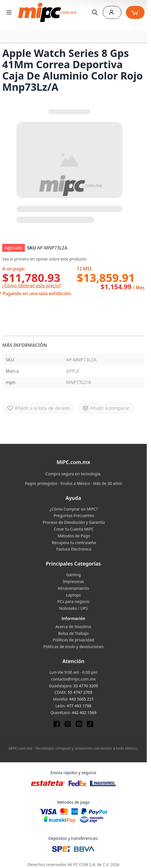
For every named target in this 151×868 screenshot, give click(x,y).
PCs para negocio (73, 601)
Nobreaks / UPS (73, 608)
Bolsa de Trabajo (74, 633)
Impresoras (73, 581)
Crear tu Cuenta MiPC (74, 529)
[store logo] (47, 12)
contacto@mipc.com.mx (73, 679)
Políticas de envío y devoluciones (73, 647)
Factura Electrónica (74, 549)
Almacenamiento (73, 588)
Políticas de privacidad (73, 640)
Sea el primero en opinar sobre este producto (44, 259)
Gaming (73, 575)
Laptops (74, 595)
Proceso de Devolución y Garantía (74, 522)
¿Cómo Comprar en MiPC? (74, 509)
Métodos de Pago (74, 536)
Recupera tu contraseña (74, 543)
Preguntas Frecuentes (74, 515)
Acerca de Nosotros (73, 627)
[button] (70, 165)
